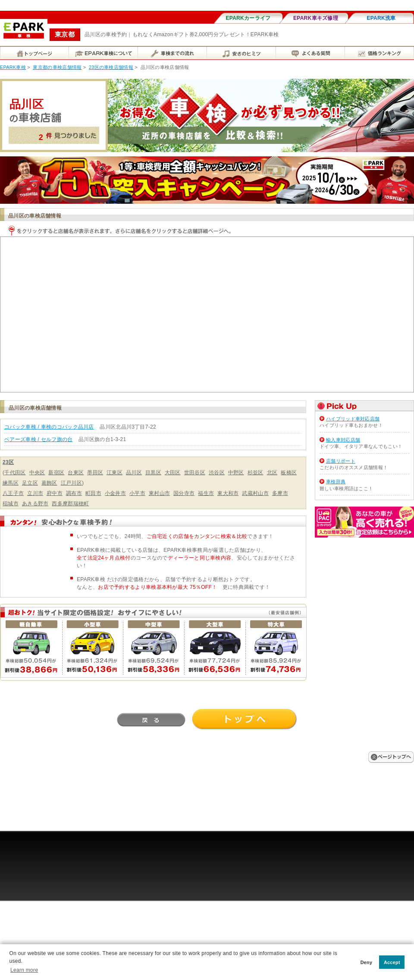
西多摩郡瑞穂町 (70, 504)
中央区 (37, 473)
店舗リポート (341, 461)
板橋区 (289, 473)
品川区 (134, 473)
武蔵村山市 (255, 493)
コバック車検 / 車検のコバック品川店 (49, 427)
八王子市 (13, 493)
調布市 (74, 493)
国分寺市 (184, 493)
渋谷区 (217, 473)
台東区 (76, 473)
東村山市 (159, 493)
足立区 (30, 483)
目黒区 (153, 473)
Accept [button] (392, 962)
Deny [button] (367, 962)
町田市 (93, 493)
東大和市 (228, 493)
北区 (272, 473)
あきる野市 (35, 504)
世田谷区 (195, 473)
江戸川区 (71, 483)
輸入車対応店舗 (343, 440)
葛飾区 (49, 483)
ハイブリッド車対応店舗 (353, 419)
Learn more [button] (24, 970)
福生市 (206, 493)
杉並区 (256, 473)
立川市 (35, 493)
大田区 (173, 473)
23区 (8, 462)
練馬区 (11, 483)
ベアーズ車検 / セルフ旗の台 (39, 439)
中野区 (236, 473)
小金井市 (115, 493)
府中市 (55, 493)
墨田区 (95, 473)
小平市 (137, 493)
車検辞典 (336, 482)
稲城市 (11, 504)
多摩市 (280, 493)
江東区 (114, 473)
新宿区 (56, 473)
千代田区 (15, 473)
